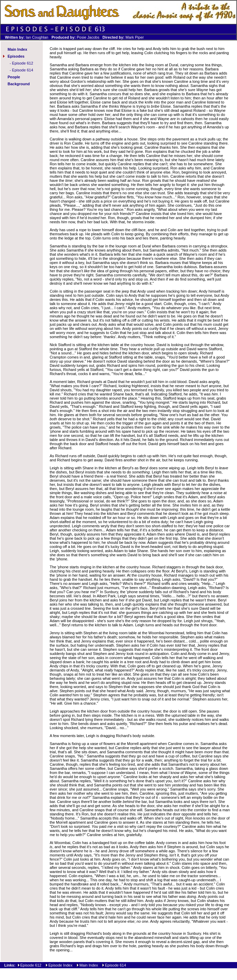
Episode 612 (23, 63)
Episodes (16, 56)
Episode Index (60, 965)
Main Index (17, 49)
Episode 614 (23, 70)
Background (19, 84)
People (14, 77)
